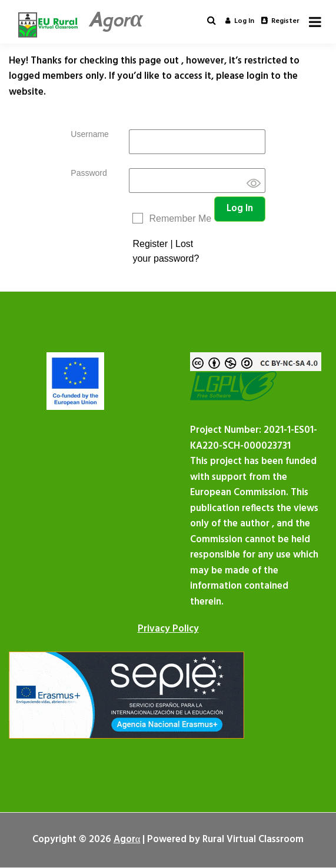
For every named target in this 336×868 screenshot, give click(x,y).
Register (280, 21)
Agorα (116, 19)
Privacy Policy (168, 629)
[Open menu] (315, 22)
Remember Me (180, 218)
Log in (240, 21)
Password (89, 173)
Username (90, 134)
